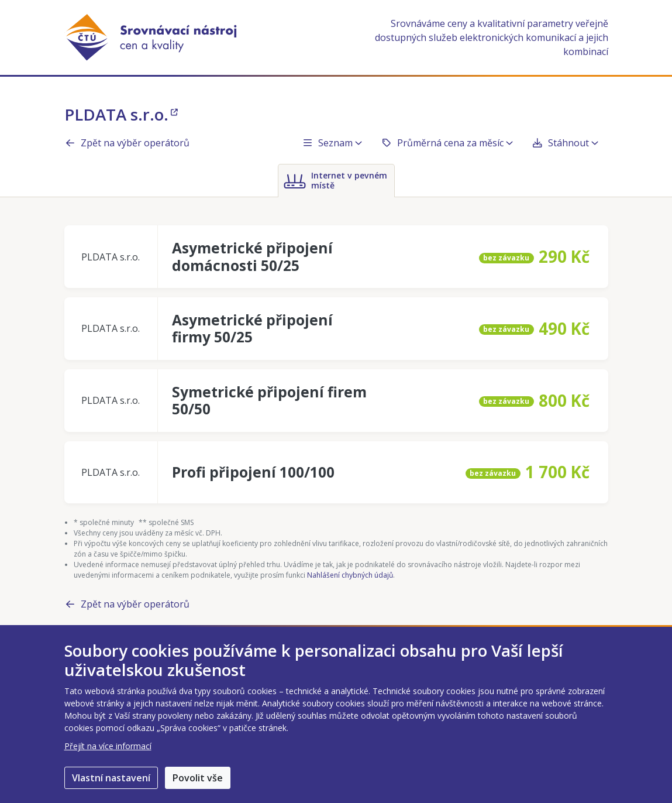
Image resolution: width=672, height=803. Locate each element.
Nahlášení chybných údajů (350, 575)
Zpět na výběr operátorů (127, 143)
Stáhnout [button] (565, 143)
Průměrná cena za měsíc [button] (447, 143)
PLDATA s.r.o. (121, 114)
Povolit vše (198, 778)
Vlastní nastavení (111, 778)
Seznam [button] (332, 143)
